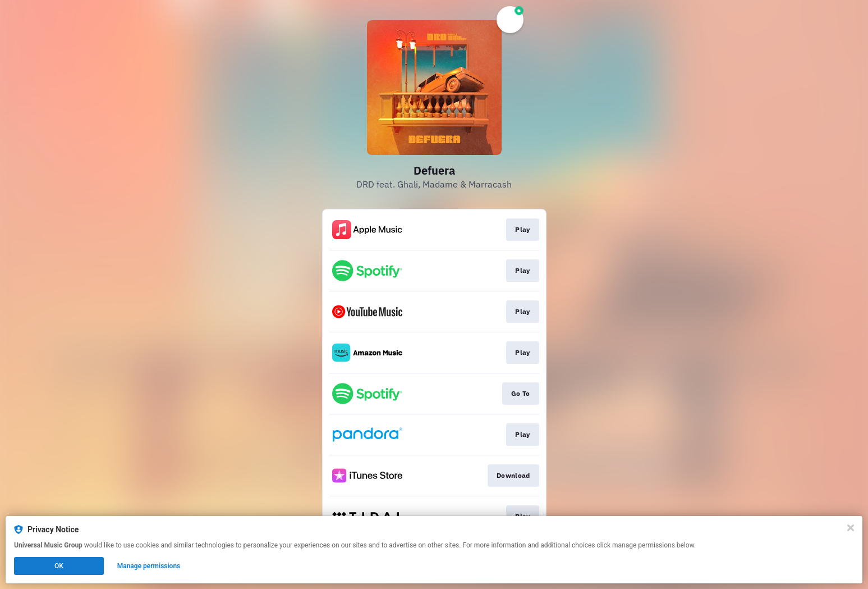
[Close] (851, 528)
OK (59, 566)
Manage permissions (149, 566)
